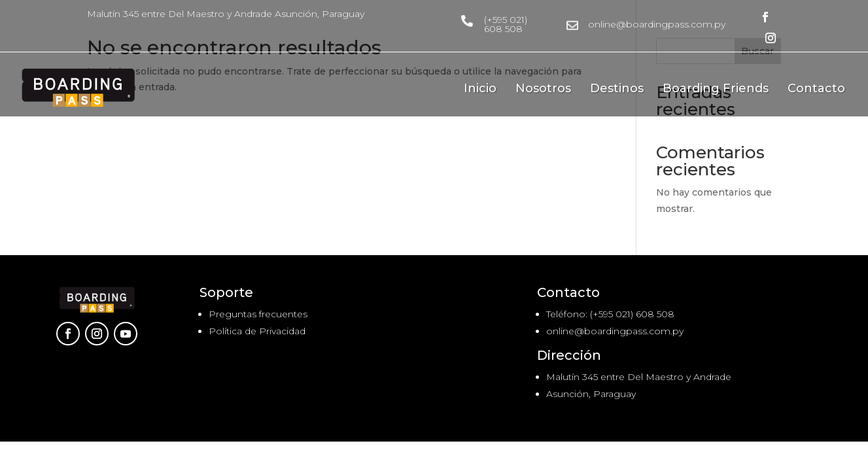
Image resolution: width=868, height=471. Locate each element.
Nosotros (543, 90)
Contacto (816, 90)
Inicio (480, 90)
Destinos (617, 90)
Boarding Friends (716, 90)
